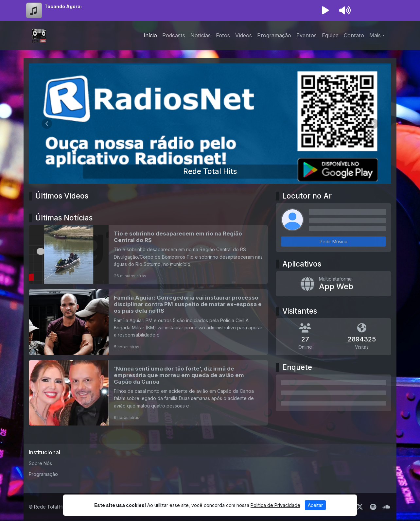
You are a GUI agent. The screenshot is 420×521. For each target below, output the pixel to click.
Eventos (306, 35)
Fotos (223, 35)
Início (150, 35)
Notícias (201, 35)
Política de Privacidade (275, 505)
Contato (354, 35)
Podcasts (174, 35)
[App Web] (333, 284)
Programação (274, 35)
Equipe (330, 35)
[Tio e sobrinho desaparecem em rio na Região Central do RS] (148, 254)
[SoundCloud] (386, 507)
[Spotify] (373, 507)
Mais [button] (375, 35)
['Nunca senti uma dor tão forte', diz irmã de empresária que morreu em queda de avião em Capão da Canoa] (148, 393)
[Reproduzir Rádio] (325, 10)
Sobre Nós (40, 463)
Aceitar (315, 505)
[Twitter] (360, 507)
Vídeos (244, 35)
